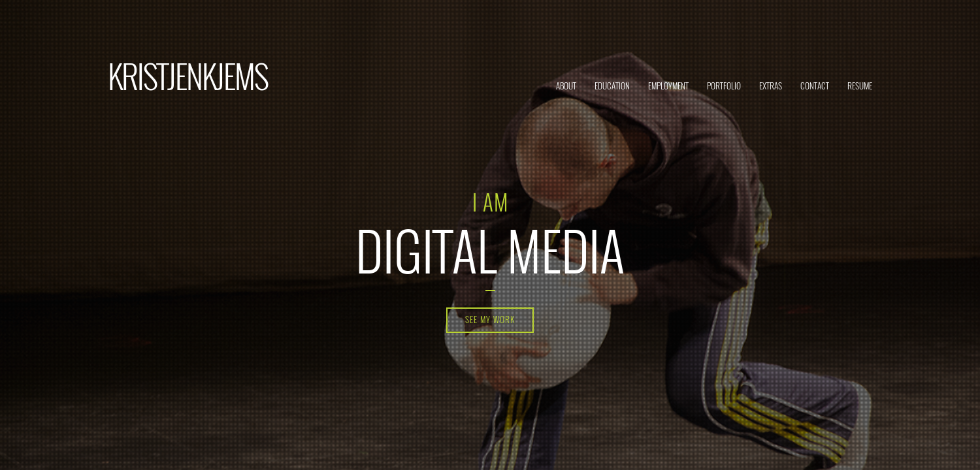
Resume (860, 86)
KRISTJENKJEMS (188, 75)
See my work (490, 319)
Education (612, 86)
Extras (771, 86)
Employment (668, 86)
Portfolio (724, 86)
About (566, 86)
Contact (815, 86)
